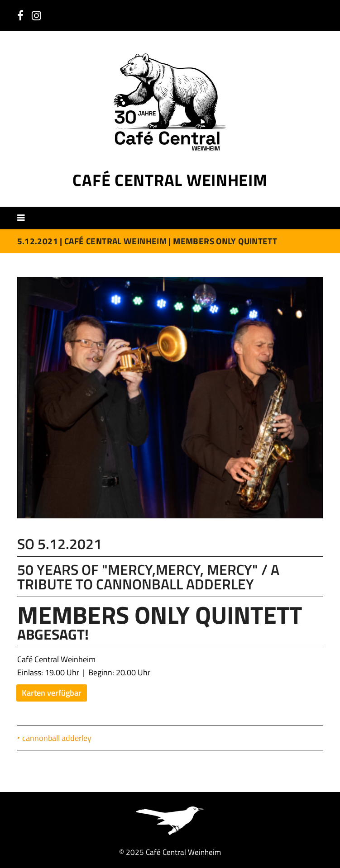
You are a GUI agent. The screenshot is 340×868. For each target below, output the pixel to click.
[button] (24, 218)
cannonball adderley (57, 738)
